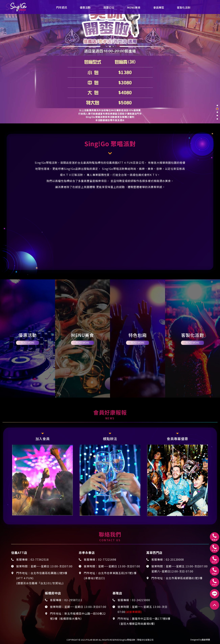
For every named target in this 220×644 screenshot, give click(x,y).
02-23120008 (175, 559)
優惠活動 (85, 7)
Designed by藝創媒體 (200, 640)
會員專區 (159, 7)
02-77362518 (40, 559)
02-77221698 (107, 559)
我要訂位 (109, 7)
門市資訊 (62, 7)
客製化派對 (184, 7)
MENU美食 (134, 7)
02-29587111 (73, 600)
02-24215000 (141, 600)
